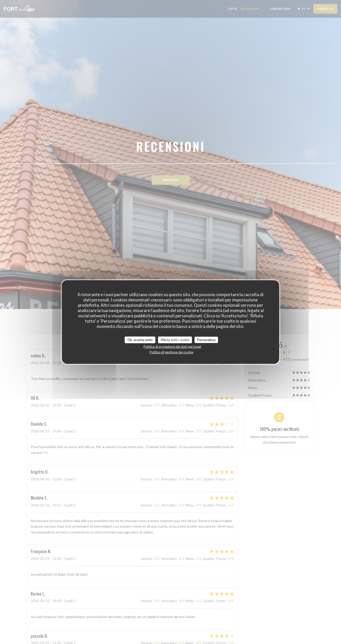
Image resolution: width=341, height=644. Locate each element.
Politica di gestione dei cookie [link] (172, 352)
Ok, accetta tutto (140, 340)
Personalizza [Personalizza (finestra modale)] (206, 340)
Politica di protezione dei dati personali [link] (172, 347)
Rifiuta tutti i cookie (175, 340)
